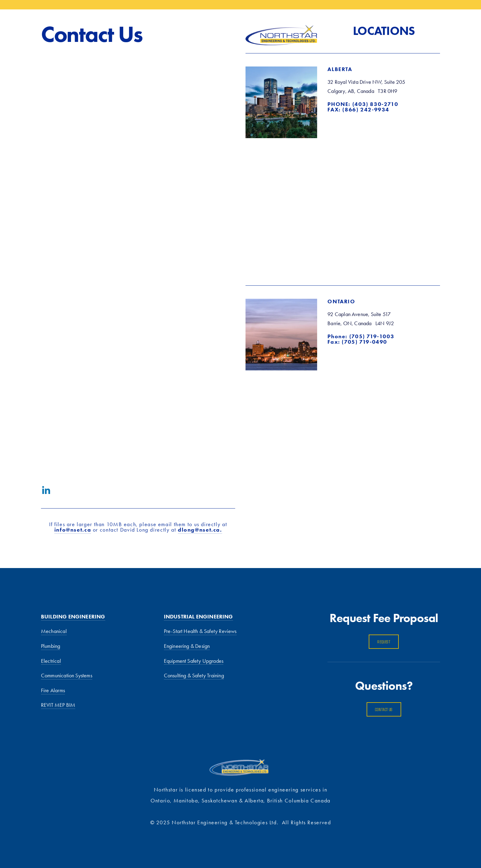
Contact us (384, 709)
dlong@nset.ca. (200, 530)
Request (384, 642)
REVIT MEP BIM (58, 705)
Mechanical (54, 631)
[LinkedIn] (46, 490)
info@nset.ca (73, 530)
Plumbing (51, 646)
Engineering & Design (187, 646)
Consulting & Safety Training (194, 676)
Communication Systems (67, 676)
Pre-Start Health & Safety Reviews (200, 631)
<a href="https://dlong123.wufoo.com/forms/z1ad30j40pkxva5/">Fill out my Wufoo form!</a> (138, 263)
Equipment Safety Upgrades (194, 661)
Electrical (51, 661)
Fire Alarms (53, 690)
